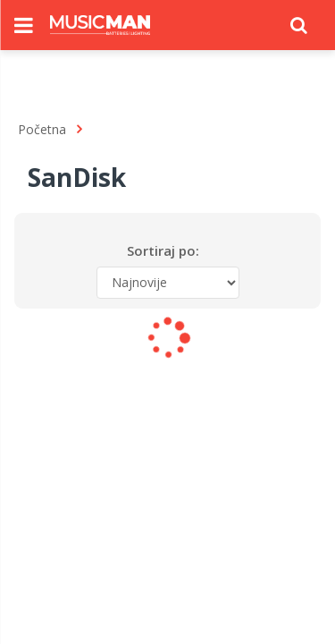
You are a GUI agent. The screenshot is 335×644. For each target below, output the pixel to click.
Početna (42, 129)
